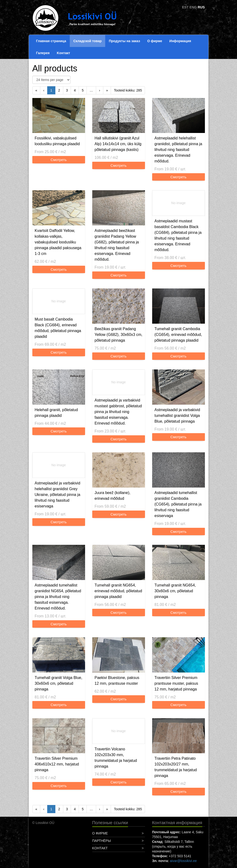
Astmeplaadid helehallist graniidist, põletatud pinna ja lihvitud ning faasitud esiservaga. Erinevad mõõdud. (178, 150)
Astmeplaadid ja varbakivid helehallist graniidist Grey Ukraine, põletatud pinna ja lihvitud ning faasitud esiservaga (58, 495)
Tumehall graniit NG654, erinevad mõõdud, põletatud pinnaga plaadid (118, 591)
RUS (201, 7)
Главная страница (51, 41)
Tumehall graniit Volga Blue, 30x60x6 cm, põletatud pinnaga (59, 683)
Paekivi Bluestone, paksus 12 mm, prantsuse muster (117, 681)
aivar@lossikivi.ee (183, 861)
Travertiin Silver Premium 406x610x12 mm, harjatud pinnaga (57, 764)
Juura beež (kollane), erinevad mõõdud (113, 496)
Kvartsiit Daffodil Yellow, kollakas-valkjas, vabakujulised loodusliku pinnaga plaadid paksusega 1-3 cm (58, 242)
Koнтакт (64, 53)
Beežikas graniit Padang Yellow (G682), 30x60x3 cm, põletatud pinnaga (119, 335)
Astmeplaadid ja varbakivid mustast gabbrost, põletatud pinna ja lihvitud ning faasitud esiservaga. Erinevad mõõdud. (118, 412)
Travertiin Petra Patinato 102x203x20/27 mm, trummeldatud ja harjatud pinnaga (176, 767)
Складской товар (87, 41)
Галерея (43, 53)
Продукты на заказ (124, 41)
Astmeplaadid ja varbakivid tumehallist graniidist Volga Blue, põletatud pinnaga (177, 416)
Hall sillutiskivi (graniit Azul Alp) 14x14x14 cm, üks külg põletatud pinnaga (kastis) (118, 144)
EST (185, 7)
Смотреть (59, 160)
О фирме (155, 41)
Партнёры (102, 841)
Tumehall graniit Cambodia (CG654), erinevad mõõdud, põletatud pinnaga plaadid (178, 335)
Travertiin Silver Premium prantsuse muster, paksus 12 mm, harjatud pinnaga (176, 683)
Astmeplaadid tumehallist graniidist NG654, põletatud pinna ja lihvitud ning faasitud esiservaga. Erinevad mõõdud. (58, 597)
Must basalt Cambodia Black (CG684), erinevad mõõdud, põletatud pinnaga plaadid (58, 328)
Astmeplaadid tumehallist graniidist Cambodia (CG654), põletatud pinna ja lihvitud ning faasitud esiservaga (178, 504)
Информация (180, 41)
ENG (193, 7)
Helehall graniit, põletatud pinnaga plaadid (56, 413)
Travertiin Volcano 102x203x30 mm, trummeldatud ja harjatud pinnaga (116, 758)
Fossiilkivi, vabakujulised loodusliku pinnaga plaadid (57, 141)
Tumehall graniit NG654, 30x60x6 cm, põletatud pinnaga (175, 591)
